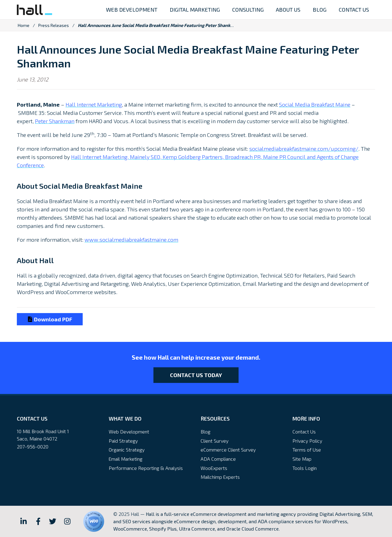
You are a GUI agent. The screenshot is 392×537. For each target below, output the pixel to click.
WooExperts (214, 468)
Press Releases (54, 25)
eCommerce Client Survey (228, 450)
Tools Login (305, 468)
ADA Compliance (218, 459)
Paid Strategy (123, 441)
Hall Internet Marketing (94, 104)
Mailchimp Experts (220, 477)
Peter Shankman (55, 121)
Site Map (302, 459)
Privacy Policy (307, 441)
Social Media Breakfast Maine (315, 104)
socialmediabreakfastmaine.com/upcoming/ (304, 149)
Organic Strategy (127, 450)
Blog (205, 431)
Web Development (129, 431)
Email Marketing (126, 459)
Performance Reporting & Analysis (146, 468)
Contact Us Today (196, 375)
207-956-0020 (33, 446)
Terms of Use (307, 450)
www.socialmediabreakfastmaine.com (131, 240)
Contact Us (304, 431)
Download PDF (50, 319)
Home (24, 25)
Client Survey (215, 441)
